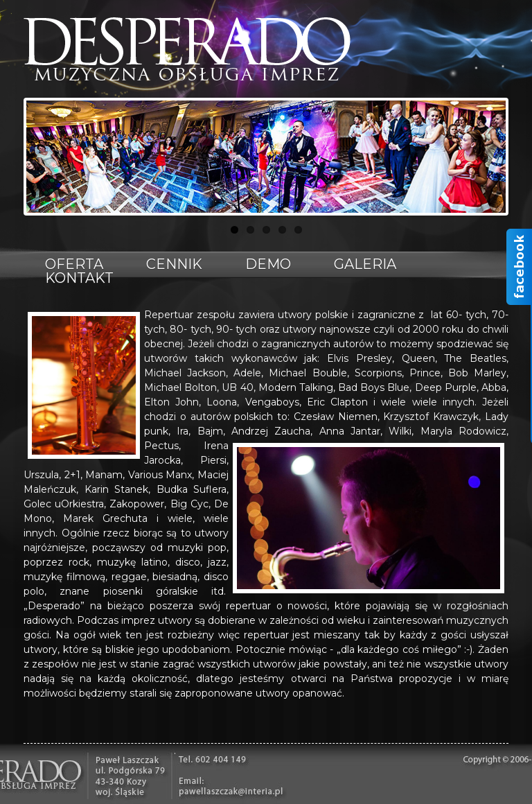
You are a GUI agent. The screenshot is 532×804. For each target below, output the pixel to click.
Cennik (174, 264)
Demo (268, 264)
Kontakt (79, 278)
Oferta (74, 264)
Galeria (365, 264)
